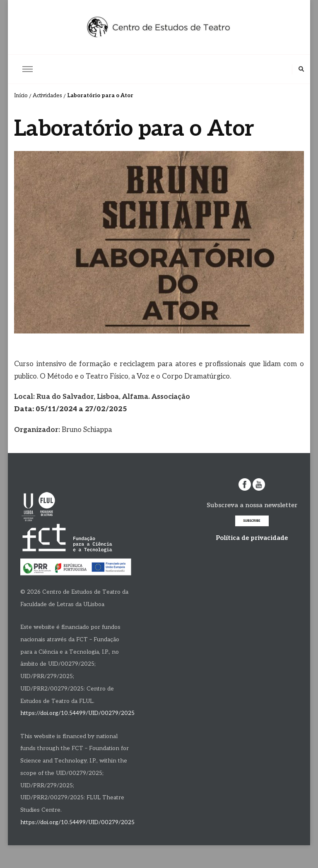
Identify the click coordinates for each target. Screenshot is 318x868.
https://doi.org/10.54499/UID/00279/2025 (77, 713)
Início (21, 96)
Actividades (47, 96)
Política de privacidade (252, 538)
